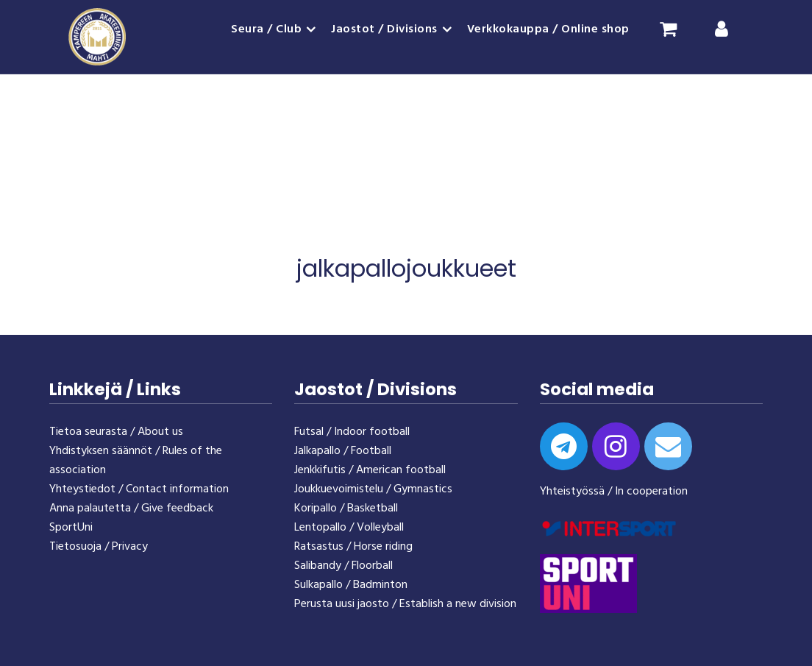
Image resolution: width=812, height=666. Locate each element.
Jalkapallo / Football (343, 451)
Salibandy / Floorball (343, 566)
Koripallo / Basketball (346, 509)
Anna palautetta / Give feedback (131, 509)
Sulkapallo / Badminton (351, 585)
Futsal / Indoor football (352, 432)
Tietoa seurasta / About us (116, 432)
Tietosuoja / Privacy (99, 547)
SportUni (71, 528)
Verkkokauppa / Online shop (548, 29)
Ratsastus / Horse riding (353, 547)
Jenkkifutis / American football (370, 470)
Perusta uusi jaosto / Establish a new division (405, 604)
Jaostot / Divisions (384, 29)
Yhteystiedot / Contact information (139, 489)
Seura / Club (266, 29)
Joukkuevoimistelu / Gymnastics (373, 489)
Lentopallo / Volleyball (349, 528)
